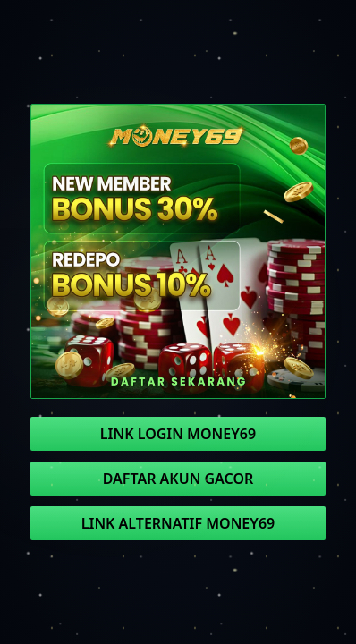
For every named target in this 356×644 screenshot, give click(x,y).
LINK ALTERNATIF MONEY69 (178, 523)
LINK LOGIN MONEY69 (178, 434)
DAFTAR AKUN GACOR (178, 479)
